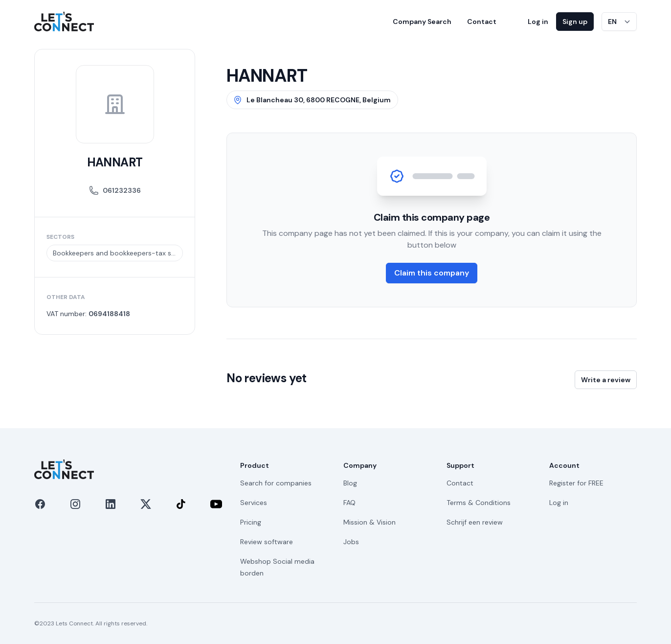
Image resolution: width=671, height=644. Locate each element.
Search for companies (276, 483)
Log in (538, 22)
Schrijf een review (475, 522)
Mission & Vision (369, 522)
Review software (267, 542)
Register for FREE (576, 483)
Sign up (575, 22)
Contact (482, 22)
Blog (350, 483)
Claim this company (432, 273)
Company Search (422, 22)
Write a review (606, 380)
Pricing (251, 522)
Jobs (351, 542)
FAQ (349, 503)
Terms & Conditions (479, 503)
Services (254, 503)
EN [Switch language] (612, 22)
